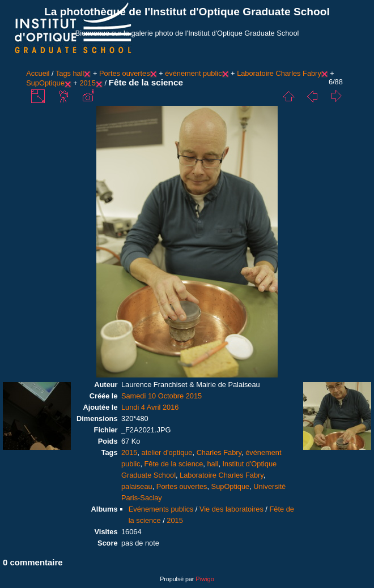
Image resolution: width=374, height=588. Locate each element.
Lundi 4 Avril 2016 (150, 407)
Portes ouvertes (125, 73)
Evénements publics (161, 509)
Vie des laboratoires (231, 509)
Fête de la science (174, 464)
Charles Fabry (219, 452)
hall (78, 73)
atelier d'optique (167, 452)
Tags (63, 73)
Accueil (38, 73)
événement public (193, 73)
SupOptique (45, 83)
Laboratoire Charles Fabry (279, 73)
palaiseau (137, 486)
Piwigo (205, 579)
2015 (87, 83)
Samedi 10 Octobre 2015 (161, 396)
